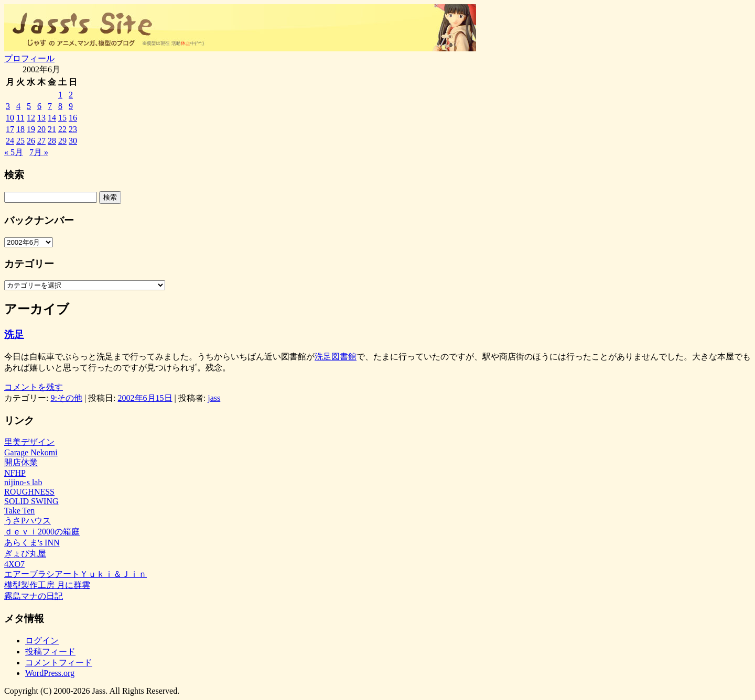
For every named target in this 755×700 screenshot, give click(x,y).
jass (214, 398)
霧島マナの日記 (34, 596)
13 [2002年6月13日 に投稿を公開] (41, 118)
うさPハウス (28, 521)
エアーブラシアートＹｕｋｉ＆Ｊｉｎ (75, 574)
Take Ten (19, 511)
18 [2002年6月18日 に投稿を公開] (20, 129)
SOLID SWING (31, 501)
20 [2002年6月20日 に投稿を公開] (41, 129)
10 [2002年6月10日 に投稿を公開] (10, 118)
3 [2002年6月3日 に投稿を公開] (8, 106)
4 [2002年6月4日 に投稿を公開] (18, 106)
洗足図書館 (336, 357)
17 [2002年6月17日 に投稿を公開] (10, 129)
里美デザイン (29, 442)
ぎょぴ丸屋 (25, 554)
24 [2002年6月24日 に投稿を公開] (10, 141)
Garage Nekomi (31, 452)
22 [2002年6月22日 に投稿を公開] (62, 129)
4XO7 (14, 564)
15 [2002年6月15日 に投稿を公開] (62, 118)
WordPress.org (50, 673)
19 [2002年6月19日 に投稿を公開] (31, 129)
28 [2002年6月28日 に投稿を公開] (52, 141)
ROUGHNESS (29, 492)
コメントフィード (59, 663)
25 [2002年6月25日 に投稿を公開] (20, 141)
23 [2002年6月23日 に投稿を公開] (73, 129)
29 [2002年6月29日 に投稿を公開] (62, 141)
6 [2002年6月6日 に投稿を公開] (39, 106)
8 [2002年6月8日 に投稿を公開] (60, 106)
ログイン (42, 641)
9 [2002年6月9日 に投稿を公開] (71, 106)
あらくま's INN (32, 543)
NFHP (15, 473)
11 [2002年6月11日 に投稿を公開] (20, 118)
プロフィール (29, 58)
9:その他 (66, 398)
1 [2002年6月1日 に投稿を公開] (60, 95)
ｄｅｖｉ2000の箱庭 (42, 532)
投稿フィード (50, 652)
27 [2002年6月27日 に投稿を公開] (41, 141)
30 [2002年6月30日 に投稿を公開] (73, 141)
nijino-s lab (23, 482)
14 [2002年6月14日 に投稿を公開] (52, 118)
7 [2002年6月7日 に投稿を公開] (50, 106)
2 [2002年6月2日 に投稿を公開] (71, 95)
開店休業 (21, 462)
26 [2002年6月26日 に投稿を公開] (31, 141)
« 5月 (14, 152)
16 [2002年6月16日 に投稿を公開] (73, 118)
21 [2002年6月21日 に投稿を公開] (52, 129)
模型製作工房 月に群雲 (47, 585)
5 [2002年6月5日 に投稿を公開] (29, 106)
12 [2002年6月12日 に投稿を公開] (31, 118)
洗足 (14, 335)
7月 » (39, 152)
